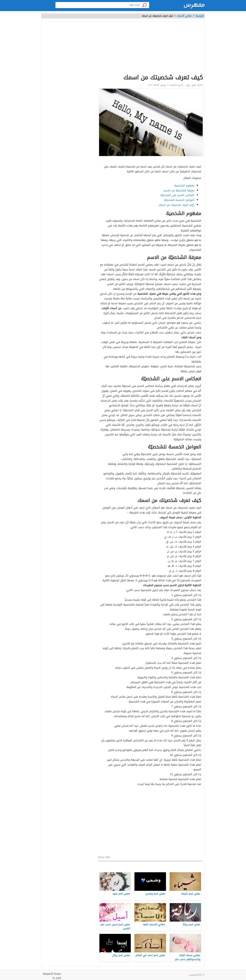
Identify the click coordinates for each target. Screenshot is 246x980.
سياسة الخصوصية (52, 974)
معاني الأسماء (184, 16)
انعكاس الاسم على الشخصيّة (177, 195)
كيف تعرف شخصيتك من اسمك (176, 205)
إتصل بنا (57, 978)
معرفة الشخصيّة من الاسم (179, 190)
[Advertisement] (150, 48)
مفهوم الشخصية (184, 186)
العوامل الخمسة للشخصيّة (179, 200)
